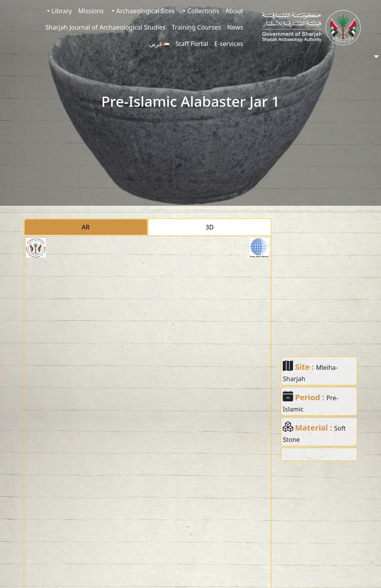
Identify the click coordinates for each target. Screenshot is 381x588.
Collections (202, 11)
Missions (91, 11)
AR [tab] (86, 227)
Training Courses (196, 27)
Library (61, 11)
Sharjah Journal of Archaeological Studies (105, 27)
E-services (229, 44)
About (234, 11)
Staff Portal (192, 44)
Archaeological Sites (145, 11)
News (235, 27)
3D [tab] (210, 227)
